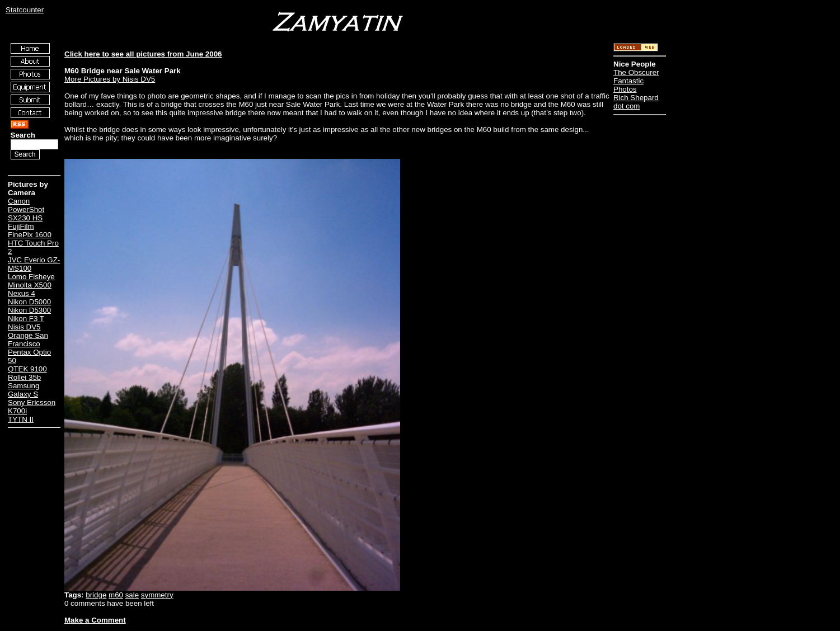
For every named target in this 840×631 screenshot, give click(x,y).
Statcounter (25, 10)
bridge (96, 595)
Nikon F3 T (26, 319)
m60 (116, 595)
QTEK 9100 (27, 369)
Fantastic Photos (628, 85)
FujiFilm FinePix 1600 (30, 230)
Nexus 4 (22, 293)
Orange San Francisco (28, 340)
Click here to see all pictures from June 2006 (143, 54)
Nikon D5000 (29, 302)
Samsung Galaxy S (24, 390)
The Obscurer (636, 72)
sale (132, 595)
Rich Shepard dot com (636, 102)
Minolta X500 (30, 285)
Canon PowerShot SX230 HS (26, 209)
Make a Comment (95, 620)
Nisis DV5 (24, 327)
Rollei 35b (24, 377)
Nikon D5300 (29, 310)
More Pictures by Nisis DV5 (110, 79)
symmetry (157, 595)
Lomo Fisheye (31, 277)
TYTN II (21, 419)
